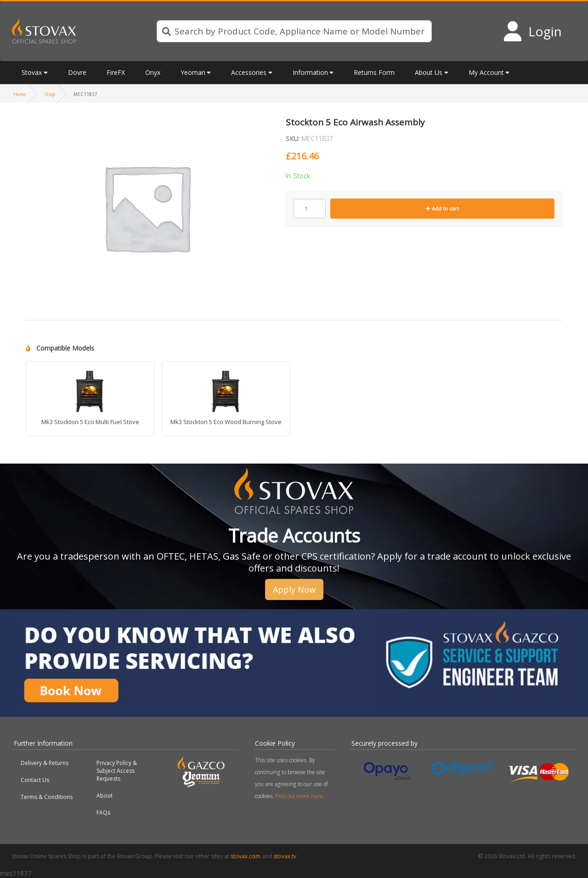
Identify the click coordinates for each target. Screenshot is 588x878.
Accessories (249, 72)
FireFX (116, 72)
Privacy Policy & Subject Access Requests (117, 771)
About (105, 796)
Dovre (77, 72)
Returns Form (374, 72)
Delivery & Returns (45, 763)
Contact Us (35, 780)
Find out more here (299, 796)
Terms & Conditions (47, 797)
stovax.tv (285, 856)
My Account (486, 72)
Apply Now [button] (294, 589)
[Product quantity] (310, 209)
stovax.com (246, 856)
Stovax (32, 72)
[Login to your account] (532, 31)
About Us (429, 72)
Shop (50, 94)
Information (310, 72)
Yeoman (193, 72)
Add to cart (442, 208)
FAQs (103, 813)
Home (20, 94)
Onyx (153, 72)
